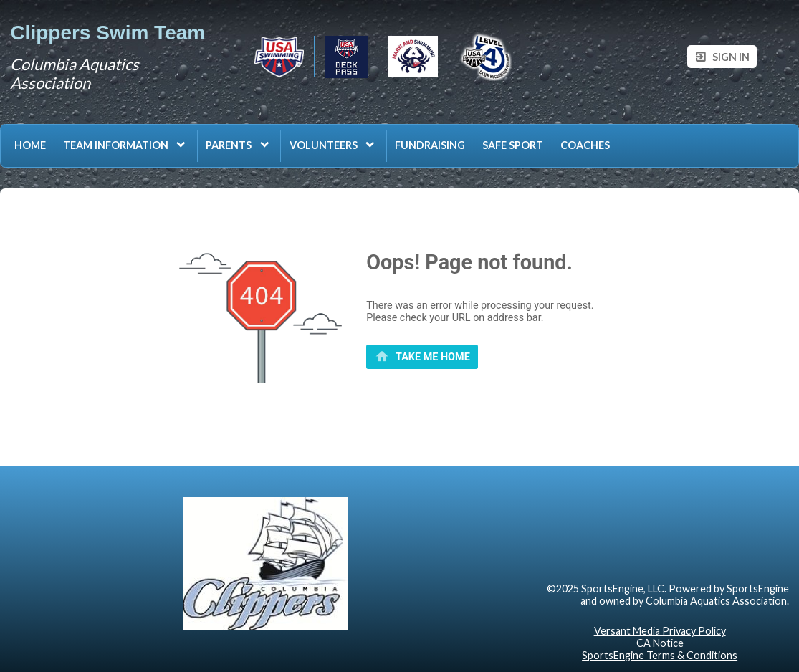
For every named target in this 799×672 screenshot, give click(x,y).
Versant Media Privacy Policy (660, 631)
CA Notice (660, 643)
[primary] (422, 357)
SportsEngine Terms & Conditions (660, 655)
